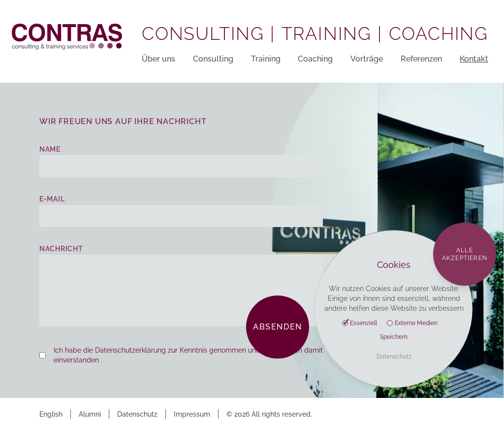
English (51, 414)
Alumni (90, 414)
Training (266, 59)
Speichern (394, 337)
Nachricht (61, 249)
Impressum (192, 414)
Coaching (315, 59)
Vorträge (367, 59)
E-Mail (52, 199)
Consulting (213, 59)
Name (50, 149)
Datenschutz (137, 414)
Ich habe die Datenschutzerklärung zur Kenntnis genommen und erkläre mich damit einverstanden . (188, 355)
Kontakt (474, 59)
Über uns (158, 59)
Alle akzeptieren (465, 254)
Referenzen (421, 59)
